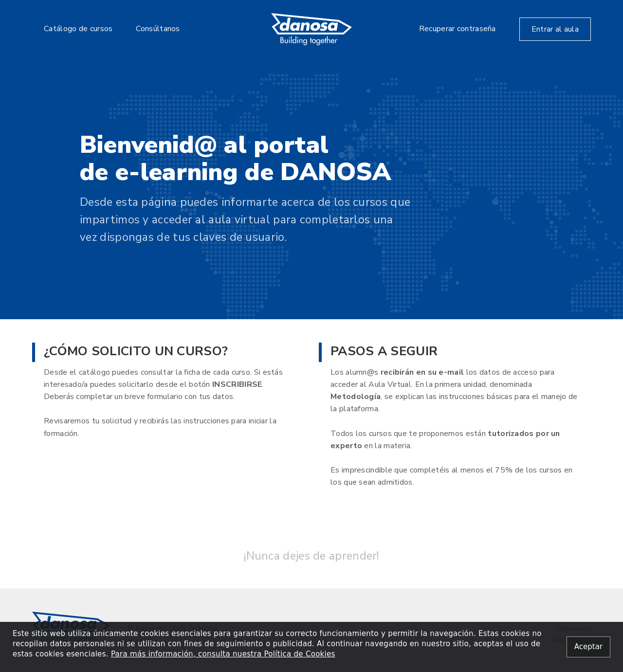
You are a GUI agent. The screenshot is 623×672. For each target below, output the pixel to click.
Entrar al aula (555, 29)
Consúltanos (158, 29)
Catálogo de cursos (78, 29)
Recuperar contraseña (458, 29)
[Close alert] (588, 647)
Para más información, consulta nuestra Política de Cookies (223, 654)
